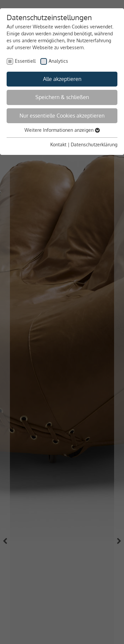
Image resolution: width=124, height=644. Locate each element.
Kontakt (58, 144)
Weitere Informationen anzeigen (62, 130)
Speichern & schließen (62, 97)
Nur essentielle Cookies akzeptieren (62, 116)
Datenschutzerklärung (94, 144)
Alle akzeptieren (62, 79)
